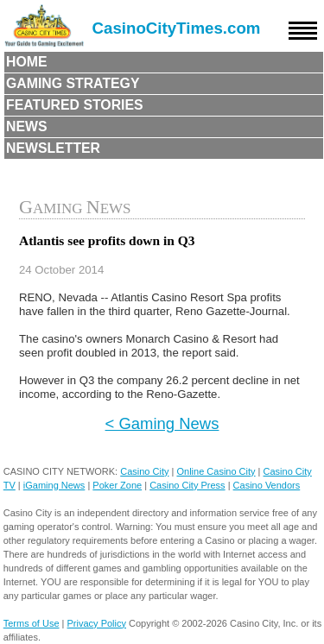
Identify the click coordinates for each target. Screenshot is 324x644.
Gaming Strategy (73, 83)
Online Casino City (216, 471)
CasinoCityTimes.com (177, 28)
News (27, 126)
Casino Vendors (267, 485)
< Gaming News (162, 423)
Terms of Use (32, 623)
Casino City (144, 471)
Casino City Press (187, 485)
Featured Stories (75, 105)
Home (27, 62)
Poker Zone (117, 485)
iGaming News (54, 485)
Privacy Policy (97, 623)
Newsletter (53, 148)
